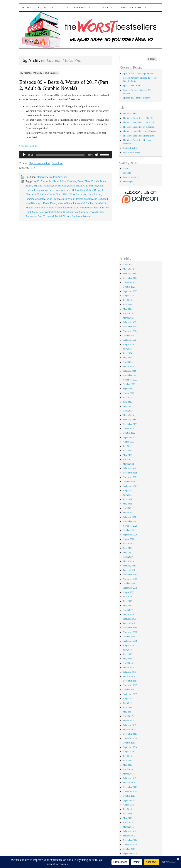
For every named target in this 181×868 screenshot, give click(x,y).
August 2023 (129, 393)
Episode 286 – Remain (133, 86)
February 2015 (129, 831)
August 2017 (129, 698)
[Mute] (97, 155)
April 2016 (128, 769)
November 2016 (130, 738)
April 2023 (128, 411)
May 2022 (127, 455)
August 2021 (129, 490)
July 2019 (127, 597)
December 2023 (130, 375)
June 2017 (127, 707)
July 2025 (127, 300)
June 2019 (127, 601)
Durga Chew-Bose (90, 190)
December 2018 (130, 628)
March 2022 (128, 464)
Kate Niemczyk (34, 203)
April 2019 (128, 610)
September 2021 (130, 486)
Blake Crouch (91, 181)
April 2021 (128, 508)
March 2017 (128, 721)
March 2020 (128, 561)
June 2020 (127, 548)
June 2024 (127, 353)
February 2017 (129, 725)
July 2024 (127, 349)
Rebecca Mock (71, 208)
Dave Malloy (72, 190)
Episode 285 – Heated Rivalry (136, 98)
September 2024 (130, 340)
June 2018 (127, 654)
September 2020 (130, 535)
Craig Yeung (41, 190)
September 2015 (130, 800)
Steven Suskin (96, 212)
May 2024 (127, 358)
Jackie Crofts (52, 199)
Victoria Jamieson (73, 216)
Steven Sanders (79, 212)
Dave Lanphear (56, 190)
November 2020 (130, 526)
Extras (126, 168)
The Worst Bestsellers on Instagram (139, 127)
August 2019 (129, 592)
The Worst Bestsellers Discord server (139, 131)
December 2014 (130, 840)
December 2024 (130, 327)
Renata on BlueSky (132, 152)
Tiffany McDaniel (53, 216)
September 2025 (130, 291)
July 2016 (127, 756)
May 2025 (127, 309)
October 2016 (129, 743)
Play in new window (39, 163)
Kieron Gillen (65, 203)
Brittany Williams (43, 186)
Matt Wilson (55, 208)
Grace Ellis (62, 194)
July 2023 (127, 397)
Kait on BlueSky (130, 148)
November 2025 (130, 282)
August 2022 (129, 442)
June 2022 (127, 451)
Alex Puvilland (51, 181)
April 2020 (128, 557)
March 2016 (128, 774)
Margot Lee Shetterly (37, 208)
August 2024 (129, 344)
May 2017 (127, 712)
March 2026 (128, 269)
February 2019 (129, 619)
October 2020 (129, 530)
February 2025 (129, 322)
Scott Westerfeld (47, 212)
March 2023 (128, 415)
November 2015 (130, 791)
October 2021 (129, 482)
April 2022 (128, 459)
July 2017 (127, 703)
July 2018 (127, 650)
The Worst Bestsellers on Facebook (139, 122)
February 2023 (129, 420)
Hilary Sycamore (78, 194)
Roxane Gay (86, 208)
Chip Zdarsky (90, 186)
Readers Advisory (58, 177)
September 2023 (130, 389)
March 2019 (128, 614)
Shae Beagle (64, 212)
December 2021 (130, 473)
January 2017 (129, 729)
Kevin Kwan (50, 203)
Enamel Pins (85, 7)
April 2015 (128, 822)
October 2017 (129, 690)
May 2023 (127, 406)
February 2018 (129, 672)
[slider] (60, 155)
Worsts (87, 216)
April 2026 (128, 265)
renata (28, 73)
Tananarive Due (34, 216)
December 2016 (130, 734)
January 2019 (129, 623)
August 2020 (129, 539)
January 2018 (129, 676)
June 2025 (127, 305)
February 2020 (129, 566)
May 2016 (127, 765)
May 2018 (127, 659)
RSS (33, 168)
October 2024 (129, 336)
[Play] (24, 155)
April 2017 (128, 716)
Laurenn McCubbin (83, 203)
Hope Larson (94, 194)
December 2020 (130, 521)
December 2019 (130, 575)
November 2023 (130, 380)
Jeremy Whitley (84, 199)
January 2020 (129, 570)
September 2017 (130, 694)
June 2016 (127, 760)
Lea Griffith (101, 203)
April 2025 (128, 313)
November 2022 (130, 428)
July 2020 (127, 544)
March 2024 (128, 366)
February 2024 (129, 371)
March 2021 (128, 513)
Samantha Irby (101, 208)
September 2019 (130, 588)
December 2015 (130, 787)
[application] (66, 155)
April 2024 (128, 362)
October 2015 (129, 796)
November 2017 (130, 685)
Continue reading (30, 146)
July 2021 (127, 495)
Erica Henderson (46, 194)
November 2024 (130, 331)
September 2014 (130, 853)
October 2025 (129, 287)
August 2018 (129, 645)
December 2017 (130, 681)
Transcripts (128, 182)
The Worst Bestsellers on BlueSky (138, 118)
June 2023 (127, 402)
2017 (39, 181)
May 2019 (127, 606)
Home (27, 7)
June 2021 (127, 499)
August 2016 (129, 752)
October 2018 (129, 637)
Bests (80, 181)
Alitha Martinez (68, 181)
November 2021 (130, 477)
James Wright (68, 199)
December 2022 (130, 424)
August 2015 (129, 805)
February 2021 (129, 517)
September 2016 (130, 747)
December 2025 (130, 278)
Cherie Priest (75, 186)
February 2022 (129, 468)
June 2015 (127, 814)
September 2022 (130, 437)
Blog (64, 7)
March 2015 (128, 827)
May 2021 (127, 504)
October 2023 (129, 384)
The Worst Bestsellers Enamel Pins (138, 136)
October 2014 (129, 849)
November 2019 (130, 579)
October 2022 (129, 433)
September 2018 (130, 641)
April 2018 (128, 663)
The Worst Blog (130, 114)
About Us (45, 7)
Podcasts (43, 177)
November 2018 (130, 632)
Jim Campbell (101, 199)
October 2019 (129, 583)
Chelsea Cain (60, 186)
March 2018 (128, 668)
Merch (108, 7)
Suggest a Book (133, 7)
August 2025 (129, 296)
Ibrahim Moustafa (35, 199)
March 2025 (128, 318)
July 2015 (127, 809)
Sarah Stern (32, 212)
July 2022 (127, 446)
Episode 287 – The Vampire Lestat (138, 73)
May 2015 (127, 818)
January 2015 (129, 836)
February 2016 (129, 778)
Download (57, 163)
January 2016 (129, 783)
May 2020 (127, 552)
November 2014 (130, 845)
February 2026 (129, 274)
